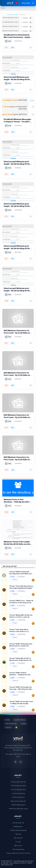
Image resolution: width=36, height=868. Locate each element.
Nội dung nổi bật (10, 566)
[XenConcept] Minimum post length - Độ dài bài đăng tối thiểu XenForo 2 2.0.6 (18, 248)
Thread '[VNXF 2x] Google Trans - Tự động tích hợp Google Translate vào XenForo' (21, 703)
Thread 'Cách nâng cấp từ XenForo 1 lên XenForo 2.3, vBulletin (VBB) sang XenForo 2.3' (20, 630)
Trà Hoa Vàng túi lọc (18, 797)
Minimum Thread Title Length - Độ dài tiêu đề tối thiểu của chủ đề (17, 544)
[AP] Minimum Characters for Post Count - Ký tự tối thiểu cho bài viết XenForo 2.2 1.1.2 (17, 333)
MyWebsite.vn (18, 827)
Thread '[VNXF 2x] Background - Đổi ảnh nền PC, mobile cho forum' (21, 645)
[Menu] (4, 3)
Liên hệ (7, 720)
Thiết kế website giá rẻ (18, 805)
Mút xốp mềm (18, 838)
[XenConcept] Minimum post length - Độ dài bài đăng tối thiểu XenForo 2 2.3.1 (18, 79)
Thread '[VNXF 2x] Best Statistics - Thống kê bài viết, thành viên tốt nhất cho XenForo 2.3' (21, 674)
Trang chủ (8, 727)
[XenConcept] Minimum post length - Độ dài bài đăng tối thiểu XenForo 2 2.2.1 (18, 164)
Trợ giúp (23, 724)
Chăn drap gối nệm (18, 849)
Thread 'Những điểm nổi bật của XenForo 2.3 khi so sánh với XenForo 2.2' (21, 616)
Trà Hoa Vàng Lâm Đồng (18, 786)
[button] (19, 3)
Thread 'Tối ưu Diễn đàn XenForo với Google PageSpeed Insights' (21, 587)
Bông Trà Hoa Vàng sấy (18, 801)
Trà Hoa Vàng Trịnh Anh (18, 782)
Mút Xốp (18, 834)
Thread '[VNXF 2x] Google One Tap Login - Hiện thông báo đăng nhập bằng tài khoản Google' (21, 688)
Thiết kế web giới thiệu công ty (18, 809)
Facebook (15, 762)
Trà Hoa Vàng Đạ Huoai (18, 790)
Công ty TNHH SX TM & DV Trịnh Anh (18, 853)
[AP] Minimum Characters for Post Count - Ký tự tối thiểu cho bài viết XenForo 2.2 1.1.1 (17, 375)
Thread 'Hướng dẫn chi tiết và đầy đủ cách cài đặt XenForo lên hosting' (21, 659)
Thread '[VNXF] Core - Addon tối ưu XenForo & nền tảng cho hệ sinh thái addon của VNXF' (21, 602)
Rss (21, 762)
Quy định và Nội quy (20, 720)
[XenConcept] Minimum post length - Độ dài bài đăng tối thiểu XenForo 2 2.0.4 (18, 291)
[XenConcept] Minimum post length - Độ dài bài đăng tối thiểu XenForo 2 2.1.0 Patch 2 (18, 206)
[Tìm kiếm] (33, 3)
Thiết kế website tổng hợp (18, 830)
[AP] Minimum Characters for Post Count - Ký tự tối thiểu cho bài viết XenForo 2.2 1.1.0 (17, 417)
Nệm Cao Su (18, 845)
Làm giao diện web (18, 823)
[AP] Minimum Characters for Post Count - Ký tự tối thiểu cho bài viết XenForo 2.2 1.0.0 (17, 460)
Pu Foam (18, 842)
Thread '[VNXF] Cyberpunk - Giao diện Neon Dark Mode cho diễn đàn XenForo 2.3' (20, 573)
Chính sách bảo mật (11, 724)
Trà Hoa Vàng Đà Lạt (18, 793)
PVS (10, 41)
